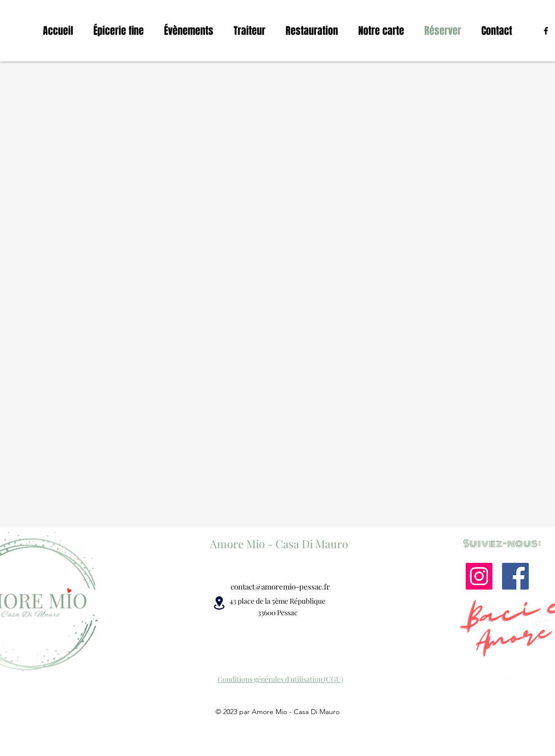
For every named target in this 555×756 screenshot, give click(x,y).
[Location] (219, 603)
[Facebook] (515, 576)
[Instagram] (479, 576)
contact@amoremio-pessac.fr (280, 587)
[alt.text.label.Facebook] (546, 31)
